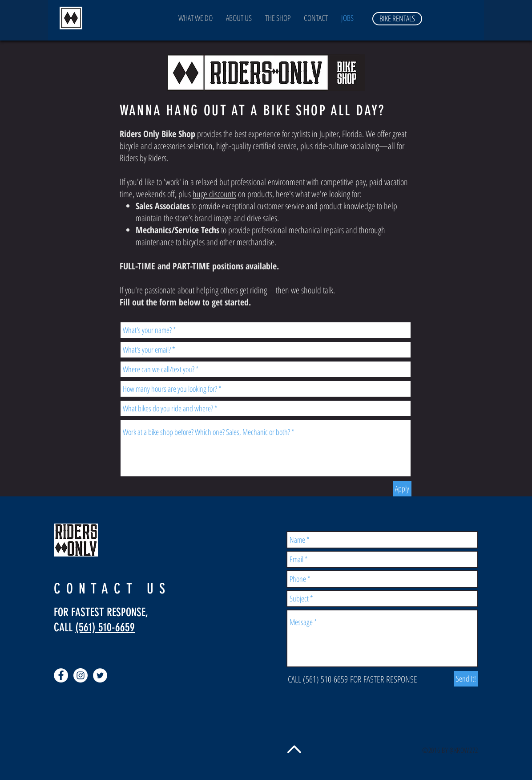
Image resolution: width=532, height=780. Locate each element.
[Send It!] (466, 679)
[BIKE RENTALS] (397, 19)
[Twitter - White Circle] (100, 675)
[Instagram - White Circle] (81, 675)
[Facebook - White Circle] (61, 675)
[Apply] (402, 489)
